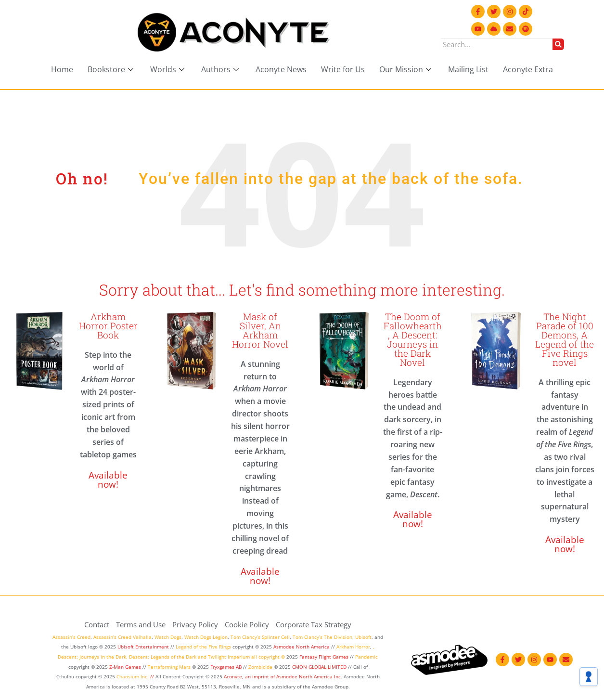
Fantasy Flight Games (324, 657)
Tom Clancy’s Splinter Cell (260, 637)
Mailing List (468, 69)
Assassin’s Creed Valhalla (122, 637)
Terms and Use (141, 624)
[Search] (558, 44)
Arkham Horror (353, 647)
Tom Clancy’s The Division (322, 637)
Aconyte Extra (528, 69)
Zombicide (260, 667)
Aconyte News (281, 69)
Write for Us (343, 69)
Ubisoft (363, 637)
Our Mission (406, 69)
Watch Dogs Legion (206, 637)
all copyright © (268, 657)
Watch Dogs (168, 637)
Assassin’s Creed (71, 637)
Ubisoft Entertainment (143, 647)
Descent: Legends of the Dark (163, 657)
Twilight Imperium (229, 657)
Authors (221, 69)
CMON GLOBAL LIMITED (320, 667)
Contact (97, 624)
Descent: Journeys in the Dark (92, 657)
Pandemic (366, 657)
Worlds (168, 69)
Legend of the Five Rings (203, 647)
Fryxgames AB (226, 667)
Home (62, 69)
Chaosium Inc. (133, 676)
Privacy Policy (195, 624)
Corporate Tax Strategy (314, 624)
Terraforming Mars (169, 667)
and (202, 657)
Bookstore (112, 69)
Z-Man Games (125, 667)
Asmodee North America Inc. (310, 676)
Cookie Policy (247, 624)
